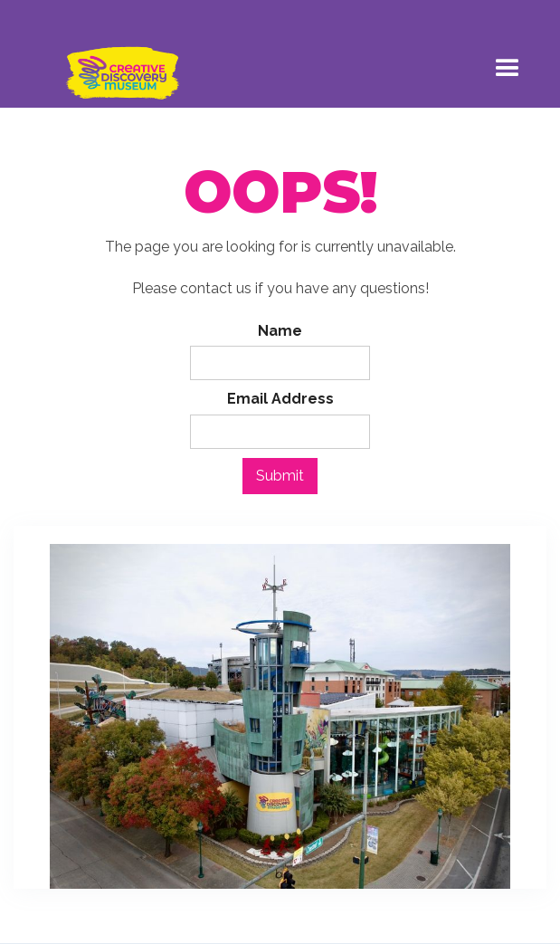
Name (280, 331)
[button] (508, 64)
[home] (118, 65)
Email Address (280, 399)
